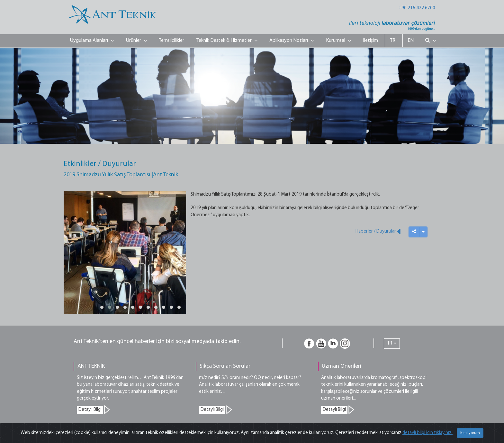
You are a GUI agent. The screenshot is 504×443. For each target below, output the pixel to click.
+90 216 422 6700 (417, 8)
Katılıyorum (470, 433)
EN (411, 41)
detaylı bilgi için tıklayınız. (428, 433)
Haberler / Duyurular (378, 231)
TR (393, 41)
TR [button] (392, 343)
